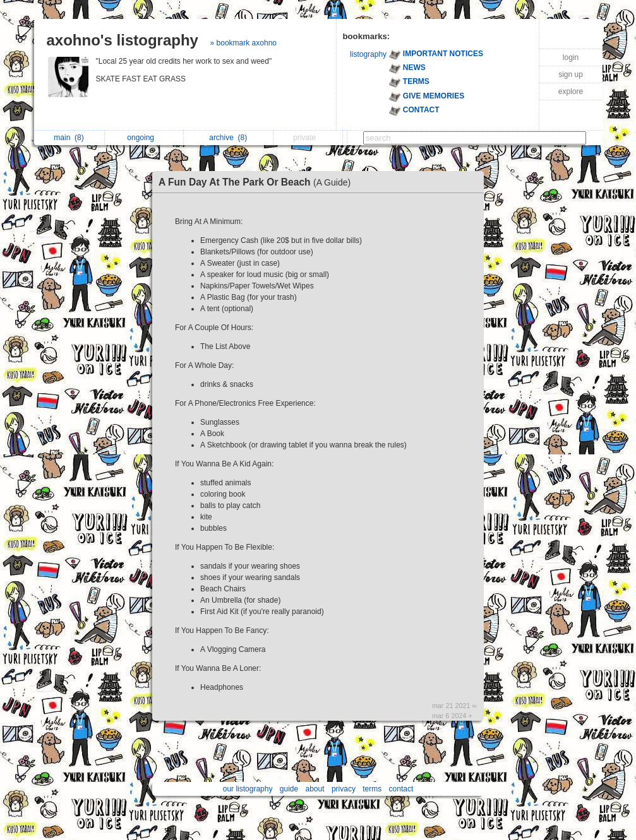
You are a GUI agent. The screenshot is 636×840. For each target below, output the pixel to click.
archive (228, 138)
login (571, 57)
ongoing (144, 138)
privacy (344, 789)
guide (289, 789)
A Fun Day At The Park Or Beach (258, 182)
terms (372, 789)
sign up (571, 74)
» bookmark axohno (243, 43)
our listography (248, 789)
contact (401, 789)
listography (368, 54)
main (69, 138)
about (315, 789)
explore (571, 92)
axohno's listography (123, 40)
